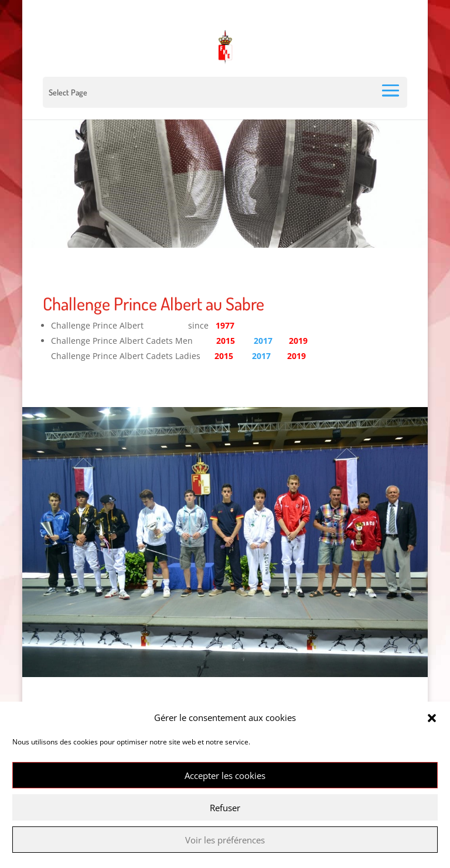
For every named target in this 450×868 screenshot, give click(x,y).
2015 (224, 356)
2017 (263, 341)
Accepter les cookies (225, 775)
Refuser (225, 808)
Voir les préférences (225, 840)
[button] (432, 718)
